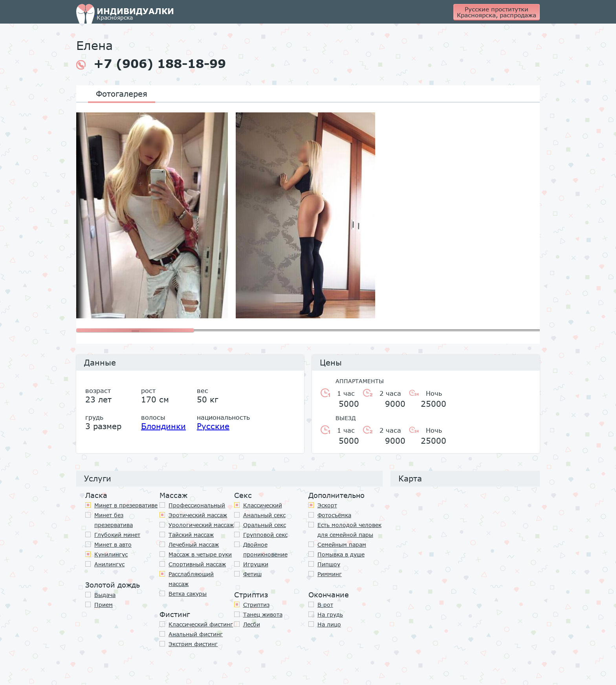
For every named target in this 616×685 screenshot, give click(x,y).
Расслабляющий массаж (191, 579)
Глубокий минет (117, 535)
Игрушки (256, 564)
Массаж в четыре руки (200, 554)
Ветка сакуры (188, 594)
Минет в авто (113, 545)
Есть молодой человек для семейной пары (349, 530)
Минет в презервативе (126, 505)
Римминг (330, 574)
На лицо (329, 624)
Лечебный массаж (194, 545)
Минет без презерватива (114, 520)
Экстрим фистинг (193, 644)
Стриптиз (256, 605)
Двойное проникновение (265, 549)
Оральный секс (265, 525)
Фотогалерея (122, 94)
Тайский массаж (191, 535)
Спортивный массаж (197, 564)
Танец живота (263, 614)
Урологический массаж (201, 525)
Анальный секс (264, 515)
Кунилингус (111, 554)
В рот (325, 605)
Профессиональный (197, 505)
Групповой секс (265, 535)
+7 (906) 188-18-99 (151, 64)
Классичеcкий (263, 505)
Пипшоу (329, 564)
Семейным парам (342, 545)
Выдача (105, 595)
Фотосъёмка (334, 515)
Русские (213, 426)
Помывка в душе (341, 554)
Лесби (252, 624)
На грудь (330, 614)
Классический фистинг (201, 624)
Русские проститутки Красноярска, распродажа (497, 12)
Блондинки (163, 426)
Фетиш (252, 574)
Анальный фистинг (196, 634)
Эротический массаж (198, 515)
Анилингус (109, 564)
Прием (104, 605)
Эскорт (327, 505)
